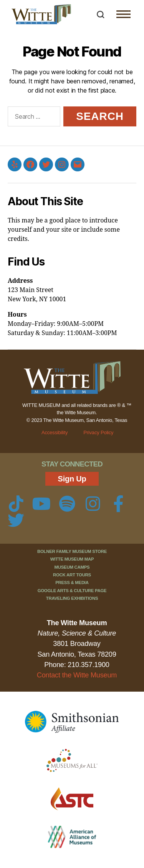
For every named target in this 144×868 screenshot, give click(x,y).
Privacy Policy (98, 432)
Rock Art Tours (72, 575)
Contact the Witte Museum (77, 675)
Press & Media (72, 583)
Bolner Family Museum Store (72, 551)
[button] (101, 15)
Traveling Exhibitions (72, 598)
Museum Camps (72, 567)
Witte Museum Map (72, 559)
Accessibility (55, 432)
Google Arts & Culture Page (72, 591)
